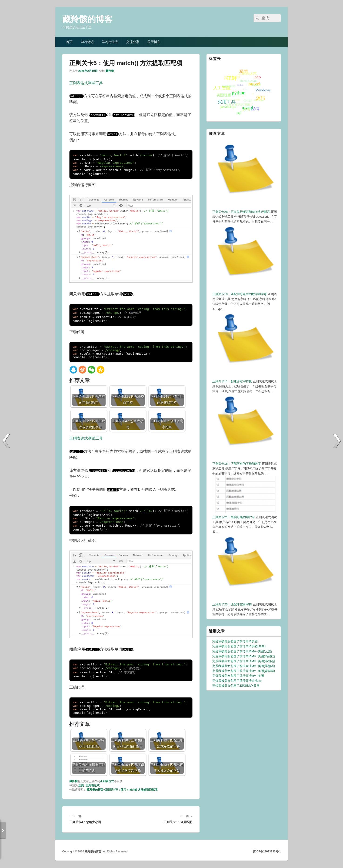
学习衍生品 (110, 42)
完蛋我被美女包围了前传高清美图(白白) (239, 646)
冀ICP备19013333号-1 (267, 851)
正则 (81, 785)
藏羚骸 (110, 71)
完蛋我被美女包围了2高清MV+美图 (236, 686)
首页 (69, 42)
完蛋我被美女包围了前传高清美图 (235, 641)
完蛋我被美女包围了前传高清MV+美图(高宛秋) (244, 656)
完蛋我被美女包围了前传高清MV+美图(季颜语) (244, 666)
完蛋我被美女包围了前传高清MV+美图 (238, 676)
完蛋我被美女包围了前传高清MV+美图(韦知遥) (244, 661)
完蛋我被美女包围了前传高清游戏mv (237, 681)
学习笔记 (87, 42)
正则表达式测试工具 (86, 83)
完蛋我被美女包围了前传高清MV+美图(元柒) (242, 651)
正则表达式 (107, 781)
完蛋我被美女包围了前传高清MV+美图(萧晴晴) (244, 671)
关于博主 (154, 42)
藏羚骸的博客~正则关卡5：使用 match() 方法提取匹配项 (122, 790)
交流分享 (133, 42)
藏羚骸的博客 (87, 19)
